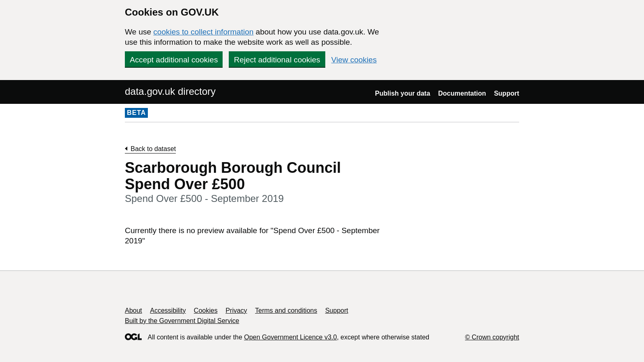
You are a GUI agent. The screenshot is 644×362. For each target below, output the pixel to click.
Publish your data (402, 93)
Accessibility (168, 310)
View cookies (354, 60)
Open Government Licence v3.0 (290, 337)
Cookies (206, 310)
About (133, 310)
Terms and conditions (286, 310)
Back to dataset (153, 149)
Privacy (236, 310)
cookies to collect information (203, 32)
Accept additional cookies (174, 60)
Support (507, 93)
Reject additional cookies (277, 60)
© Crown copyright (492, 337)
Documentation (462, 93)
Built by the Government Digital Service (182, 321)
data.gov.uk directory (170, 91)
